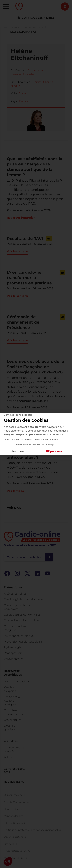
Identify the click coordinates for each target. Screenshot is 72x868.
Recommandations (17, 681)
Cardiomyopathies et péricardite (18, 607)
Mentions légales (13, 816)
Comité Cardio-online (16, 802)
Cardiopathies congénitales (22, 615)
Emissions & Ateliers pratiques (12, 701)
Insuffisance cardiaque (19, 636)
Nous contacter (13, 809)
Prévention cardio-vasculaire (23, 642)
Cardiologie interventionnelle (23, 599)
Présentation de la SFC (17, 851)
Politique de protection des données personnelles (32, 830)
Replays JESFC (14, 782)
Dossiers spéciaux (10, 728)
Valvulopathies (14, 659)
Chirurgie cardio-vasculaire (22, 620)
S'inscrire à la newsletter (24, 557)
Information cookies (16, 823)
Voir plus (14, 508)
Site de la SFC (12, 844)
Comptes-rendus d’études (14, 712)
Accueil (14, 28)
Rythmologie (13, 647)
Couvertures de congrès (14, 749)
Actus (8, 757)
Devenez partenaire (15, 837)
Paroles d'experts (10, 689)
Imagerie (10, 630)
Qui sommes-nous (15, 795)
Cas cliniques (13, 720)
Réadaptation (13, 653)
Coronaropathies (15, 626)
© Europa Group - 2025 (17, 858)
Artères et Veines (15, 594)
